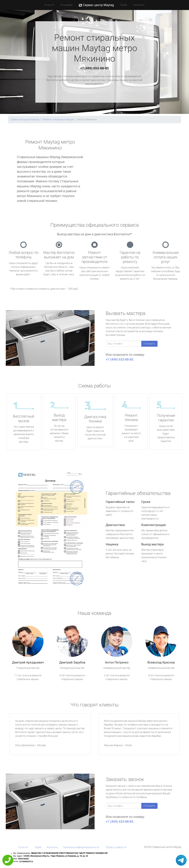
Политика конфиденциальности (81, 847)
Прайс (124, 5)
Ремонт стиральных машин (58, 119)
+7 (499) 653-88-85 (95, 68)
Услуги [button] (48, 5)
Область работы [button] (115, 847)
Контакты (139, 5)
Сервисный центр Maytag (25, 119)
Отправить (149, 344)
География (66, 5)
